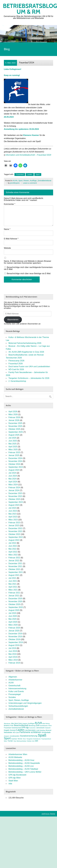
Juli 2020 (12, 613)
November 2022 (15, 531)
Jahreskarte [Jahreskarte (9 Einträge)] (40, 728)
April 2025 (13, 447)
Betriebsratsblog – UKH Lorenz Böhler (25, 772)
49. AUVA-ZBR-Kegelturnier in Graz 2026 (26, 352)
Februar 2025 (14, 452)
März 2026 (13, 414)
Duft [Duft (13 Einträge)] (38, 725)
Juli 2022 (12, 543)
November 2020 (15, 601)
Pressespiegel (15, 694)
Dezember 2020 (15, 599)
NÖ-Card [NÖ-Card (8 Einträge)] (16, 733)
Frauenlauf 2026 (16, 364)
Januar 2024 (14, 490)
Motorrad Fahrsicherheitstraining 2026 (25, 343)
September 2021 (16, 572)
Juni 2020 (13, 616)
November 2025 (15, 426)
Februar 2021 (14, 593)
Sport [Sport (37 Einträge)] (7, 738)
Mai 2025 (12, 444)
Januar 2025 (14, 455)
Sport (38, 174)
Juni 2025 (13, 441)
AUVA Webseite (15, 757)
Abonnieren (13, 320)
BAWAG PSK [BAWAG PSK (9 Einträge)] (9, 726)
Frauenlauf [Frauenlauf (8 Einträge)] (7, 728)
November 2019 (15, 637)
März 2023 (13, 520)
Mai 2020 (12, 619)
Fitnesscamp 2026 (16, 361)
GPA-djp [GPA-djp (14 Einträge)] (25, 728)
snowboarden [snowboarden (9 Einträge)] (15, 736)
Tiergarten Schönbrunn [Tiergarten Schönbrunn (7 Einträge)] (34, 739)
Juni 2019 (13, 651)
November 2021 (15, 566)
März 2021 (13, 590)
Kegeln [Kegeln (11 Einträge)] (7, 730)
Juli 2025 (12, 438)
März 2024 (13, 485)
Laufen (30, 174)
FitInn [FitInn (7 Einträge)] (50, 726)
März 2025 (13, 450)
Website (7, 248)
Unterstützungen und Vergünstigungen (25, 703)
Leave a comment (30, 183)
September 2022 (16, 537)
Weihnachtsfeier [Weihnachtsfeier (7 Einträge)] (22, 741)
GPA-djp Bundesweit (17, 775)
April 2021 (13, 587)
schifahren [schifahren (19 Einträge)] (36, 732)
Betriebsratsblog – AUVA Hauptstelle (24, 763)
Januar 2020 (14, 631)
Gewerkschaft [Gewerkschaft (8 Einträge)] (16, 728)
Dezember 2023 (15, 493)
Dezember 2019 (15, 634)
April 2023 (13, 517)
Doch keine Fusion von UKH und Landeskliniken (29, 366)
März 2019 (13, 660)
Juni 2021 (13, 581)
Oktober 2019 (14, 639)
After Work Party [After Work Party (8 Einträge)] (16, 723)
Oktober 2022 (14, 534)
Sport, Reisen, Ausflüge (27, 181)
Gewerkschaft (14, 686)
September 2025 (16, 432)
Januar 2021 (14, 596)
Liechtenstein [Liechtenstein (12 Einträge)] (30, 730)
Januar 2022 (14, 561)
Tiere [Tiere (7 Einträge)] (24, 739)
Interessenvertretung (17, 688)
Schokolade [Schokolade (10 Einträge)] (46, 732)
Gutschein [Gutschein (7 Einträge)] (33, 728)
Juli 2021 (12, 578)
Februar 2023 (14, 523)
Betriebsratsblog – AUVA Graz (21, 760)
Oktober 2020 (14, 604)
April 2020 (13, 622)
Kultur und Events (16, 691)
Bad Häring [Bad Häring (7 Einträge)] (46, 723)
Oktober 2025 (14, 429)
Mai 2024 (12, 479)
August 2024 (14, 470)
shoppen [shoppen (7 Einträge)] (7, 736)
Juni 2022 (13, 546)
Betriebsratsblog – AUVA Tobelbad (23, 769)
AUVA (15, 181)
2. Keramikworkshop (17, 381)
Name (7, 229)
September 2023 (16, 502)
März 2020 (13, 625)
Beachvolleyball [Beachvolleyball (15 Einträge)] (21, 725)
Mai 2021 (12, 584)
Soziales (12, 697)
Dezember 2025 (15, 423)
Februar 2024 (14, 488)
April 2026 (13, 412)
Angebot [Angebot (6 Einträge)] (25, 723)
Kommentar (10, 204)
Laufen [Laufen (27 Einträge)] (20, 730)
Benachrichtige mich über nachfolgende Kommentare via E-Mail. (28, 268)
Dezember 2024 (15, 458)
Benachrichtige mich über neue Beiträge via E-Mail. (29, 273)
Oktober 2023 (14, 499)
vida (10, 784)
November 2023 (15, 496)
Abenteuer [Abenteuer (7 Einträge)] (7, 723)
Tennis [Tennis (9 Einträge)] (20, 739)
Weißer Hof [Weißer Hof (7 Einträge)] (31, 741)
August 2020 (14, 610)
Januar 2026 (14, 420)
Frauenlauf (20, 174)
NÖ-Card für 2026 (16, 369)
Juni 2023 (13, 511)
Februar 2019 (14, 663)
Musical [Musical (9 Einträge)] (48, 730)
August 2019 (14, 645)
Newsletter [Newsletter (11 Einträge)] (8, 732)
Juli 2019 (12, 648)
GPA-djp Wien (15, 778)
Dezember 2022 (15, 528)
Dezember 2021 (15, 563)
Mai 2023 (12, 514)
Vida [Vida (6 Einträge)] (15, 741)
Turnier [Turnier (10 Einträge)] (10, 741)
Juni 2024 (13, 476)
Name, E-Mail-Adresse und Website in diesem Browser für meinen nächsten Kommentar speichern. (28, 262)
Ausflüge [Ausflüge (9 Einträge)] (31, 723)
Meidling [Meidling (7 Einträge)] (43, 730)
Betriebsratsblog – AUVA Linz (21, 766)
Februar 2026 (14, 417)
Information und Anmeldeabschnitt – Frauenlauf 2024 (28, 155)
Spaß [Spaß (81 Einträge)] (42, 735)
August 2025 (14, 435)
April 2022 (13, 552)
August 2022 (14, 540)
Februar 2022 (14, 558)
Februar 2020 (14, 628)
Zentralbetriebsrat (44, 181)
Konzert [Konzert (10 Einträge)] (13, 730)
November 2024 (15, 461)
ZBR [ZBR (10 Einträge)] (36, 741)
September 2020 (16, 607)
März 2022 (13, 555)
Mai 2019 (12, 654)
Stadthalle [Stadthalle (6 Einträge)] (14, 739)
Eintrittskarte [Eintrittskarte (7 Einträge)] (44, 726)
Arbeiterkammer (15, 680)
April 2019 (13, 657)
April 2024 (13, 482)
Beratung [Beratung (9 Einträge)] (32, 726)
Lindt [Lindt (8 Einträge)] (38, 730)
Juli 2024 (12, 473)
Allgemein (13, 677)
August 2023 (14, 505)
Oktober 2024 (14, 464)
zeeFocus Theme (48, 814)
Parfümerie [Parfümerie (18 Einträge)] (25, 732)
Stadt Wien (13, 781)
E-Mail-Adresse (11, 239)
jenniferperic (15, 183)
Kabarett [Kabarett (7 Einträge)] (48, 728)
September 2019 (16, 642)
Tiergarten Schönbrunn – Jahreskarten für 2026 (29, 378)
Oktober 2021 (14, 569)
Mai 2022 (12, 549)
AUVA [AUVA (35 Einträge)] (38, 723)
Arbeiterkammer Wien (18, 754)
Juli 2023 (12, 508)
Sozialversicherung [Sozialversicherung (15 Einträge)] (29, 736)
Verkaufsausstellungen (18, 706)
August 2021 (14, 575)
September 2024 (16, 467)
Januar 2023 (14, 525)
